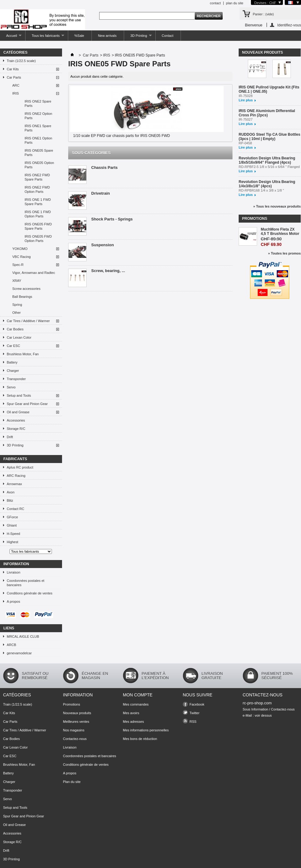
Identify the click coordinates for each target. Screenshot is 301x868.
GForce (12, 517)
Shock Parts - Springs (112, 219)
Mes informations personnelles (146, 730)
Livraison (14, 572)
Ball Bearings (22, 297)
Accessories (16, 420)
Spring (17, 305)
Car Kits (13, 69)
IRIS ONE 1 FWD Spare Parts (38, 202)
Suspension (103, 245)
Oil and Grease (18, 412)
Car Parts (14, 77)
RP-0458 (245, 143)
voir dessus (263, 715)
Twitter (194, 713)
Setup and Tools (19, 395)
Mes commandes (136, 704)
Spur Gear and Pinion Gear (27, 404)
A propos (13, 601)
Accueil (11, 37)
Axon (11, 492)
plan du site (235, 3)
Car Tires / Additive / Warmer (28, 321)
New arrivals (107, 36)
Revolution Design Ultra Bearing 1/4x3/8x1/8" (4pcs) (267, 184)
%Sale (79, 36)
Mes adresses (133, 722)
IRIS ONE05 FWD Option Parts (38, 239)
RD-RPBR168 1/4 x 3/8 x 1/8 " (261, 190)
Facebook (197, 704)
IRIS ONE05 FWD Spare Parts (38, 226)
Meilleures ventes (76, 722)
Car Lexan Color (19, 337)
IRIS (16, 93)
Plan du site (72, 782)
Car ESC (13, 346)
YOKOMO (20, 249)
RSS (193, 722)
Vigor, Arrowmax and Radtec (34, 273)
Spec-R (18, 265)
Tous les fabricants (45, 37)
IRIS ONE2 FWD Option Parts (37, 189)
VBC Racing (21, 257)
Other (17, 313)
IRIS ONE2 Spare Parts (38, 103)
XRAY (17, 281)
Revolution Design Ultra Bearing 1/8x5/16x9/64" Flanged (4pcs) (267, 160)
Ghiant (12, 525)
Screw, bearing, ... (108, 271)
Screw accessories (26, 289)
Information (16, 564)
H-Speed (13, 534)
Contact (168, 36)
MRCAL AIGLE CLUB (23, 636)
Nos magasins (74, 730)
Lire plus (246, 100)
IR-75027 (246, 119)
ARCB (12, 645)
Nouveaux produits (262, 53)
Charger (13, 371)
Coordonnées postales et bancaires (25, 583)
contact (215, 3)
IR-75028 (246, 96)
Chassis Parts (104, 167)
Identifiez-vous (289, 25)
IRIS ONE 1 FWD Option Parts (38, 214)
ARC (16, 85)
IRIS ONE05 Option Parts (39, 165)
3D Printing (138, 37)
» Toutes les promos (284, 253)
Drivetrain (101, 193)
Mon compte (138, 695)
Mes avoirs (131, 713)
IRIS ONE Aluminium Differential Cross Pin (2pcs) (267, 113)
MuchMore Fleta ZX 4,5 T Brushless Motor (280, 232)
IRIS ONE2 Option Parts (38, 116)
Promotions (255, 219)
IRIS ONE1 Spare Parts (38, 128)
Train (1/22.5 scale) (21, 61)
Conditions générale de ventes (30, 593)
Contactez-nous (75, 739)
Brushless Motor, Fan (23, 354)
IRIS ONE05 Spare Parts (39, 153)
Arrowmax (14, 484)
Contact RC (16, 509)
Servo (11, 387)
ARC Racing (16, 476)
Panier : (263, 14)
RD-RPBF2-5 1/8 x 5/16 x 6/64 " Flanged (269, 167)
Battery (12, 362)
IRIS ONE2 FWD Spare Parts (37, 177)
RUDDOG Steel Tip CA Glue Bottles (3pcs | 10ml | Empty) (270, 137)
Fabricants (15, 459)
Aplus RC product (20, 467)
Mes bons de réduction (140, 739)
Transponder (16, 379)
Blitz (10, 500)
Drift (10, 437)
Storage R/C (16, 429)
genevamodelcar (19, 653)
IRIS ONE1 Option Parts (38, 140)
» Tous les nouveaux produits (277, 206)
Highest (12, 542)
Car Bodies (15, 329)
